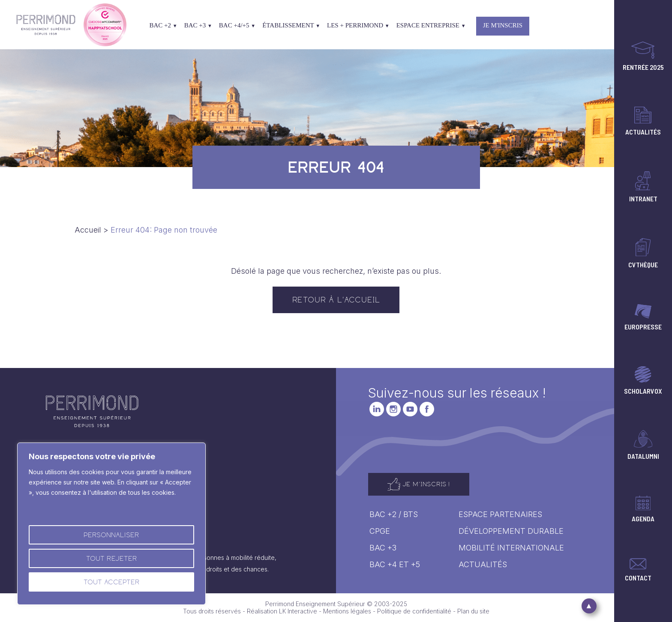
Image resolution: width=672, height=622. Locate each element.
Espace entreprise (431, 25)
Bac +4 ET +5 (395, 564)
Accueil (88, 230)
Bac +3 (198, 25)
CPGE (380, 531)
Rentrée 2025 (643, 56)
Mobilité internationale (511, 548)
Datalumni (643, 444)
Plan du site (473, 612)
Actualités (643, 121)
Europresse (643, 317)
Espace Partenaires (500, 514)
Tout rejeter (112, 558)
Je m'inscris (503, 25)
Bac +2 (163, 25)
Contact (638, 570)
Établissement (291, 25)
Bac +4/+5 (237, 25)
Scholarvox (643, 380)
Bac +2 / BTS (394, 514)
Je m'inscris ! (419, 484)
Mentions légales (347, 612)
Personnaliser (111, 535)
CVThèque (643, 253)
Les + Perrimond (358, 25)
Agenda (643, 508)
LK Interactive (298, 612)
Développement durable (511, 531)
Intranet (643, 186)
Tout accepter (112, 582)
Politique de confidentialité (414, 612)
